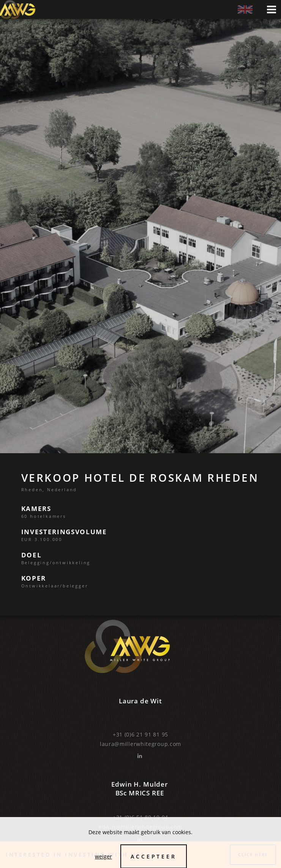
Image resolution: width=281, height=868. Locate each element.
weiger (103, 856)
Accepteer (154, 856)
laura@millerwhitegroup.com (140, 744)
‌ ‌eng (245, 10)
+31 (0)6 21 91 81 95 (140, 734)
